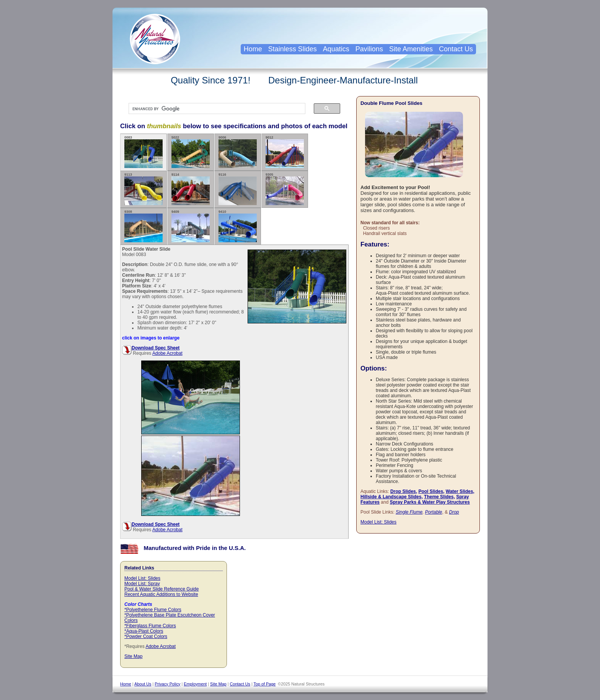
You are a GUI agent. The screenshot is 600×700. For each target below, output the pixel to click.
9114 (191, 189)
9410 (238, 226)
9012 (285, 152)
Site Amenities (411, 49)
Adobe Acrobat (167, 353)
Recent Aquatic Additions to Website (161, 594)
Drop (454, 512)
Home (253, 49)
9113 (143, 189)
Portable (434, 512)
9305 (285, 189)
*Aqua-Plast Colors (144, 631)
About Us (143, 684)
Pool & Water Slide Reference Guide (161, 589)
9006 (238, 152)
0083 (143, 152)
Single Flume (409, 512)
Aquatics (336, 49)
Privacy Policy (167, 684)
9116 (238, 189)
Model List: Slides (142, 578)
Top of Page (265, 684)
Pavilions (369, 49)
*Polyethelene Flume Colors (153, 610)
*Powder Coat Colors (146, 636)
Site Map (133, 656)
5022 (191, 152)
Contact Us (456, 49)
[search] (213, 109)
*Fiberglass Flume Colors (150, 626)
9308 (143, 226)
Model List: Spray (142, 584)
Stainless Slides (293, 49)
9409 (191, 226)
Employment (195, 684)
